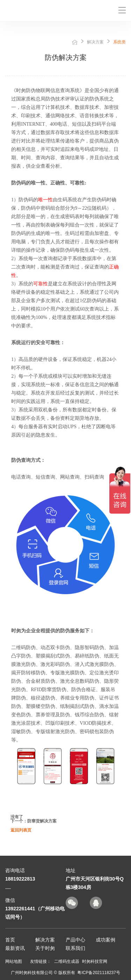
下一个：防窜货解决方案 (34, 821)
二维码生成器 (67, 961)
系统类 (119, 42)
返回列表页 (21, 830)
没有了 (17, 817)
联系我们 (75, 948)
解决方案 (95, 42)
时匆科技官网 (95, 961)
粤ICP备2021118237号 (99, 973)
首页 (75, 42)
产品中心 (75, 940)
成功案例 (105, 940)
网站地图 (14, 961)
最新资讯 (15, 948)
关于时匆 (45, 948)
